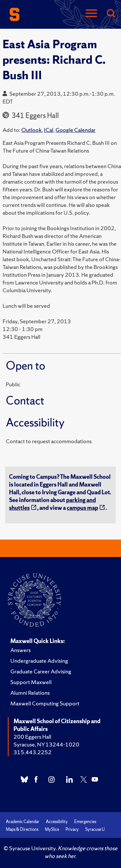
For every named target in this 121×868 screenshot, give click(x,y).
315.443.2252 (33, 752)
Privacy (72, 829)
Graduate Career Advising (41, 671)
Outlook (31, 130)
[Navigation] (91, 14)
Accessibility (57, 822)
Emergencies (85, 822)
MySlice (52, 829)
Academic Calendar (23, 822)
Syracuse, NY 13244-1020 (46, 744)
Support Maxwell (31, 682)
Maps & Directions (22, 829)
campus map (82, 508)
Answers (20, 650)
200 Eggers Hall (32, 737)
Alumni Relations (30, 693)
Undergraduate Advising (39, 661)
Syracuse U (95, 829)
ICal (49, 130)
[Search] (111, 14)
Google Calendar (76, 130)
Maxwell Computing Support (45, 703)
